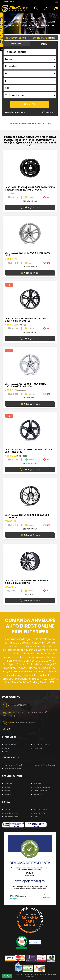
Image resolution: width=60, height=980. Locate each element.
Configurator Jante (15, 112)
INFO (47, 197)
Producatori (39, 748)
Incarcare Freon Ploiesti (44, 765)
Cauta (30, 104)
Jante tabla (35, 18)
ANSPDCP (38, 794)
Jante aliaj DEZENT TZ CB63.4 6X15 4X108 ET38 (27, 254)
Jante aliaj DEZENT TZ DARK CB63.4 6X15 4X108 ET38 (27, 516)
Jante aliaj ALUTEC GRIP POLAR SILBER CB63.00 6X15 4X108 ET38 (26, 385)
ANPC (7, 787)
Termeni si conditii (42, 787)
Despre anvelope (41, 745)
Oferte (8, 810)
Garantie (38, 784)
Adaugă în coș (30, 207)
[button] (37, 8)
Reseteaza (48, 112)
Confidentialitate (41, 791)
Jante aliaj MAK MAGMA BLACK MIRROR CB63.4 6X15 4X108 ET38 (27, 582)
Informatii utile (11, 745)
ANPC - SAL (10, 791)
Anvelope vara (11, 817)
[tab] (16, 43)
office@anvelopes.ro (25, 723)
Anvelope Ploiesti (41, 813)
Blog (7, 748)
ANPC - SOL (10, 794)
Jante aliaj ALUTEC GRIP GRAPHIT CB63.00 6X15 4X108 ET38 (28, 451)
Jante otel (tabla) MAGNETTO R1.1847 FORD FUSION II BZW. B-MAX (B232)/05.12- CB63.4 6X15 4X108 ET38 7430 (29, 26)
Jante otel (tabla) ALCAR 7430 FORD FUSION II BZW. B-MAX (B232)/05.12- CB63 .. (30, 189)
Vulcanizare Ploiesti (13, 765)
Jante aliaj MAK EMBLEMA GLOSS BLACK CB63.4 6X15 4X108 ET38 (27, 320)
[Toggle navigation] (57, 2)
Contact (8, 784)
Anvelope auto (11, 813)
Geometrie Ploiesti (13, 769)
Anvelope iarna (41, 810)
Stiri (6, 752)
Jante (24, 18)
